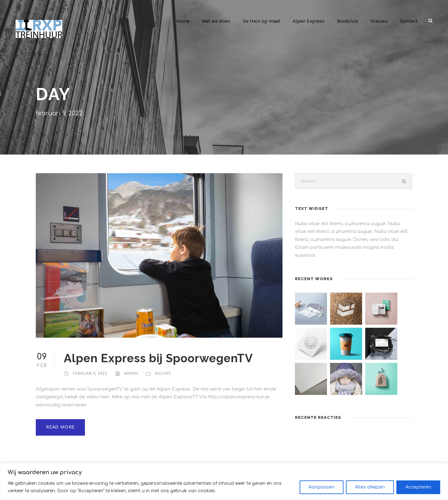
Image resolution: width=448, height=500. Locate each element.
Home (185, 21)
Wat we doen (219, 21)
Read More (60, 419)
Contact (409, 21)
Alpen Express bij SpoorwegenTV (160, 358)
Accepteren (418, 487)
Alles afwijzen (370, 487)
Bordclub (349, 21)
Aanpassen (322, 487)
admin (130, 373)
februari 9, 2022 (90, 373)
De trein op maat (264, 21)
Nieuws (380, 21)
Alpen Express (311, 21)
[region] (224, 481)
